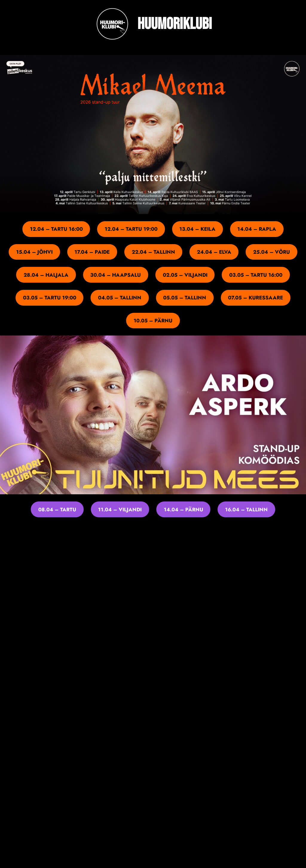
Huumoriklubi (175, 24)
